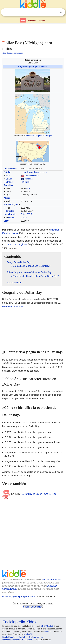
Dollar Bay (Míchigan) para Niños (19, 597)
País (7, 176)
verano (11, 218)
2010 (17, 205)
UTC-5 (29, 214)
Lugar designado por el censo (33, 67)
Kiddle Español (9, 637)
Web (23, 20)
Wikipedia (48, 632)
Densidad (10, 211)
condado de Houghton (34, 136)
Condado (10, 182)
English (42, 20)
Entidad (7, 172)
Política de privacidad (12, 640)
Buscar (61, 12)
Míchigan (48, 136)
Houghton (25, 182)
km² (28, 188)
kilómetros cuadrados (13, 307)
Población (8, 205)
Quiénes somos (36, 637)
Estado (9, 179)
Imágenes (32, 20)
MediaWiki (28, 634)
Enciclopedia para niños (13, 53)
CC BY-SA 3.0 (47, 626)
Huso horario (10, 214)
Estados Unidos (32, 176)
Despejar (56, 12)
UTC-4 (24, 218)
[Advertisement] (33, 31)
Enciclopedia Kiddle (51, 579)
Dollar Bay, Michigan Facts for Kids (39, 494)
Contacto (29, 640)
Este (23, 214)
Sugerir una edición (33, 607)
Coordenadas (10, 169)
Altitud (7, 198)
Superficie (9, 185)
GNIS (6, 221)
